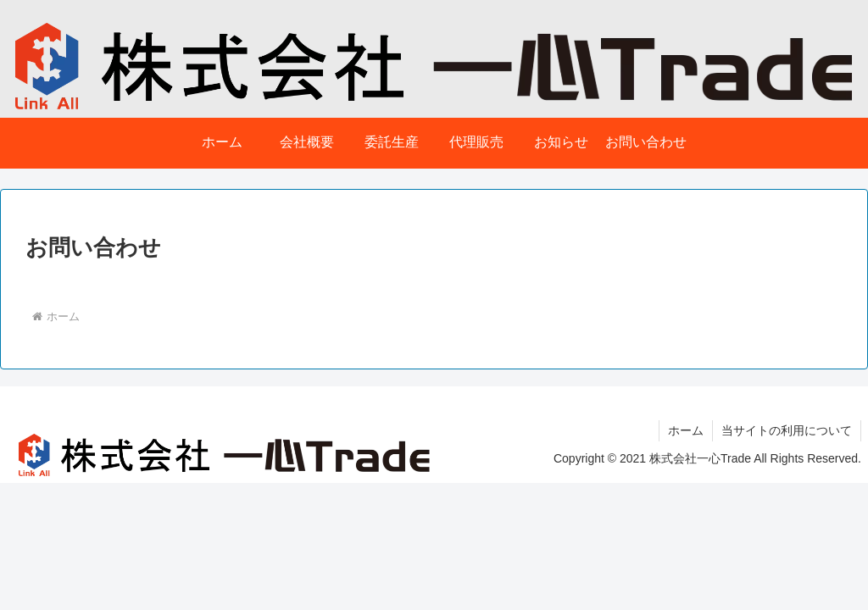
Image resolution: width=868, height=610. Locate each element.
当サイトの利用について (787, 430)
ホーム (686, 430)
